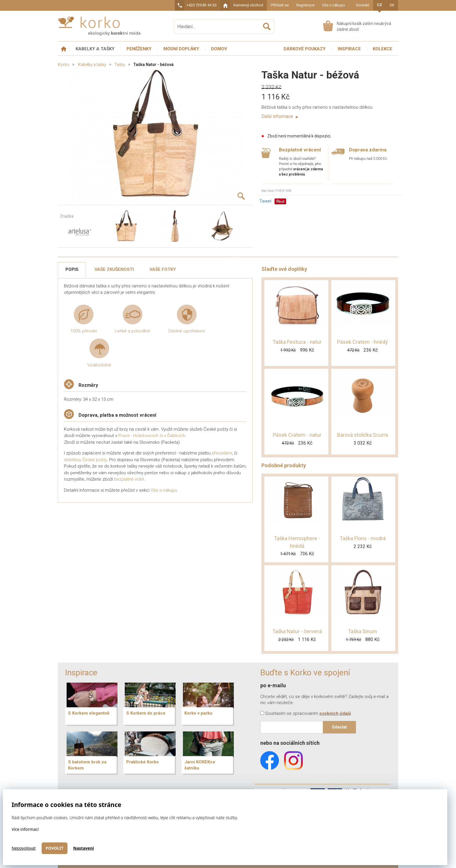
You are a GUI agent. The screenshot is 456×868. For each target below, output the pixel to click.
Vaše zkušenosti (114, 269)
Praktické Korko (142, 762)
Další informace (280, 116)
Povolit (55, 848)
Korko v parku (198, 713)
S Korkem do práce (146, 713)
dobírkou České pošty (85, 460)
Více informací (25, 829)
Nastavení (84, 848)
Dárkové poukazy (305, 49)
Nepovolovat (24, 848)
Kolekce (383, 49)
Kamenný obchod (248, 5)
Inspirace (349, 49)
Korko (64, 65)
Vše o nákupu (333, 5)
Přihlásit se (280, 5)
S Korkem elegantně (89, 713)
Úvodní (64, 49)
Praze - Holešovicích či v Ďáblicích (152, 436)
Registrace (305, 5)
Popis (72, 269)
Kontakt (363, 5)
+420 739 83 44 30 (201, 5)
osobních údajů (335, 713)
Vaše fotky (163, 269)
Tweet (265, 201)
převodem (222, 453)
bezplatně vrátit (129, 479)
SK (392, 5)
